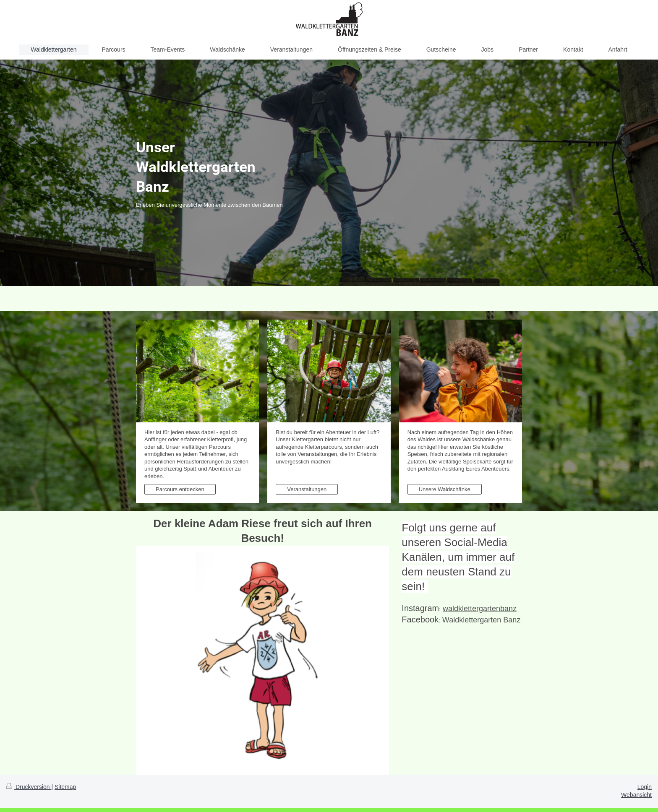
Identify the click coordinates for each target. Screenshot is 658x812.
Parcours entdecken (180, 489)
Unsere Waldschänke (445, 489)
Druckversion (29, 787)
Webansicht (636, 795)
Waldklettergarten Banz (481, 620)
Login (645, 787)
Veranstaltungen (307, 489)
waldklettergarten (476, 609)
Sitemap (65, 787)
